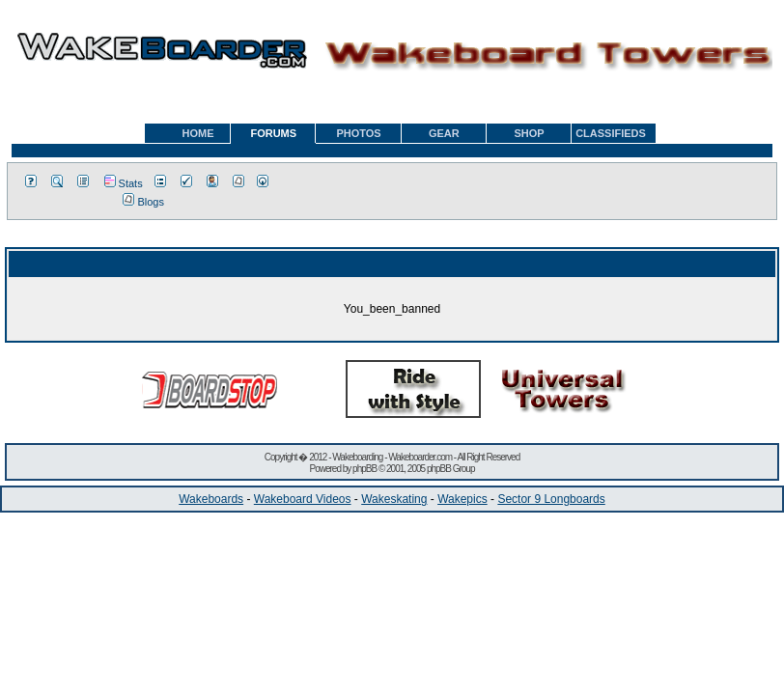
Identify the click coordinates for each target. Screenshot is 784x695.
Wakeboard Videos (303, 499)
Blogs (143, 202)
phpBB (364, 469)
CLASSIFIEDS (611, 133)
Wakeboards (211, 499)
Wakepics (462, 499)
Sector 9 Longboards (551, 499)
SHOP (529, 133)
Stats (124, 183)
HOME (198, 133)
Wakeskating (394, 499)
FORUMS (273, 133)
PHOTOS (358, 133)
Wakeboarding (357, 457)
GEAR (444, 133)
